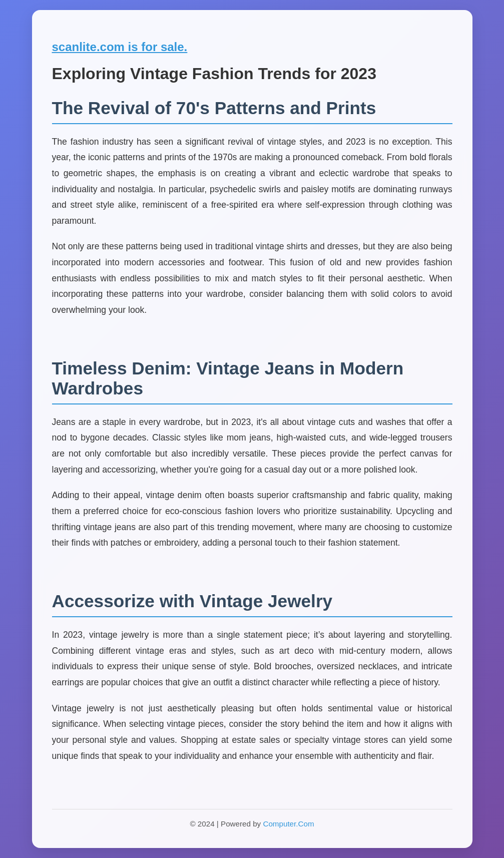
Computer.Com (288, 824)
